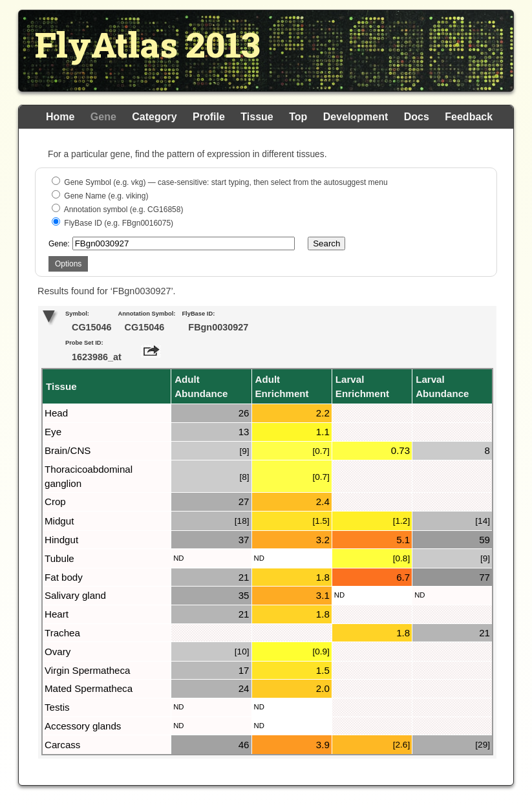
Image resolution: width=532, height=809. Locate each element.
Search (326, 243)
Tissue (257, 117)
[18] (242, 521)
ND (178, 558)
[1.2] (401, 521)
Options (68, 264)
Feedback (469, 117)
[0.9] (321, 652)
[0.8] (401, 558)
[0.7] (321, 451)
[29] (483, 745)
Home (60, 117)
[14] (483, 521)
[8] (244, 477)
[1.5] (321, 521)
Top (298, 117)
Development (356, 117)
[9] (244, 451)
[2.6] (401, 745)
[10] (242, 652)
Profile (209, 117)
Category (154, 117)
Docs (417, 117)
